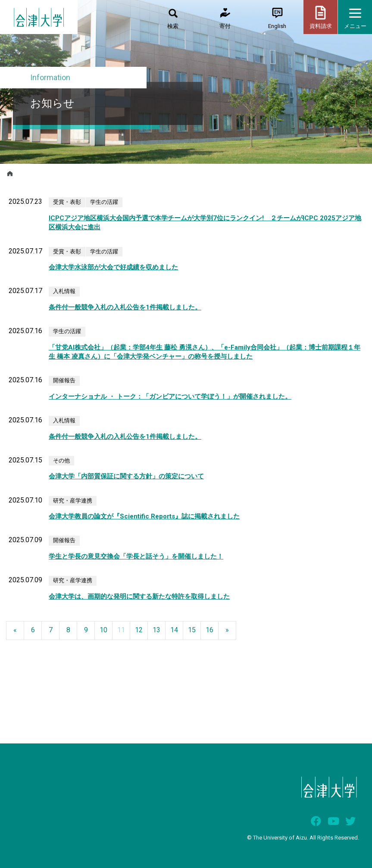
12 (139, 630)
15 (192, 630)
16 (209, 630)
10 (103, 630)
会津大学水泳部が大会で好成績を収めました (113, 267)
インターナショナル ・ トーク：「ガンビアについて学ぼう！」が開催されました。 (170, 397)
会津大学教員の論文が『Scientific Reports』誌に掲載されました (144, 516)
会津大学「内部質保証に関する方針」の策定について (126, 476)
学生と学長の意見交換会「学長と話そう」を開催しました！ (136, 556)
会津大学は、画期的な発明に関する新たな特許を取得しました (139, 596)
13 (156, 630)
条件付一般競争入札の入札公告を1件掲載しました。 (125, 307)
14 (174, 630)
